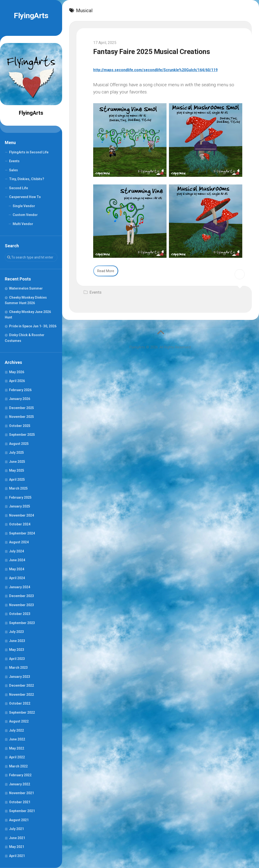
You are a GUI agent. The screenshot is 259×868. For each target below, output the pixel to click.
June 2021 (17, 838)
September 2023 (22, 623)
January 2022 (20, 784)
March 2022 (18, 766)
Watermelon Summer (26, 288)
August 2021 (19, 820)
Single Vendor (24, 206)
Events (14, 161)
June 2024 (17, 560)
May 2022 (17, 748)
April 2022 (17, 757)
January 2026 (20, 399)
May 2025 (17, 470)
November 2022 (22, 695)
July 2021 (16, 829)
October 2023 (20, 614)
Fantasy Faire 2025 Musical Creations (163, 51)
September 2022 (22, 712)
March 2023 (18, 668)
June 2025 (17, 462)
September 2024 (22, 533)
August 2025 (19, 444)
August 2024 (19, 542)
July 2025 (16, 453)
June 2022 (17, 739)
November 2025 (22, 417)
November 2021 (22, 793)
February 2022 (20, 775)
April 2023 (17, 659)
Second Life (19, 188)
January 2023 (20, 677)
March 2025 (18, 488)
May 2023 (17, 650)
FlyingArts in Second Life (29, 152)
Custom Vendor (25, 215)
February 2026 (20, 390)
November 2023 (22, 605)
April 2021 (17, 856)
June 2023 (17, 641)
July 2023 (16, 632)
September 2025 (22, 435)
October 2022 (20, 703)
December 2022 (22, 685)
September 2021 (22, 811)
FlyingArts (31, 16)
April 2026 (17, 381)
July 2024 (16, 551)
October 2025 (20, 426)
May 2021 (17, 847)
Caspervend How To (25, 197)
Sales (13, 170)
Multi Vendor (23, 224)
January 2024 (20, 587)
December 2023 (22, 596)
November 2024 (22, 515)
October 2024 (20, 524)
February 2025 (20, 497)
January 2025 (20, 506)
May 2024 (17, 569)
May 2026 (17, 372)
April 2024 (17, 578)
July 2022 (16, 730)
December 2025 (22, 408)
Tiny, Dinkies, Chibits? (27, 179)
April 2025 (17, 480)
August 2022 (19, 721)
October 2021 (20, 802)
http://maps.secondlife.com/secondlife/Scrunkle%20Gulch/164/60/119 (168, 70)
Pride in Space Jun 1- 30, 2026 (33, 326)
